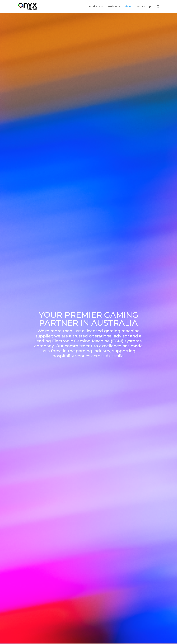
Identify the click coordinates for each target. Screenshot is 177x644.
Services (112, 7)
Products (95, 7)
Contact (141, 7)
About (128, 7)
